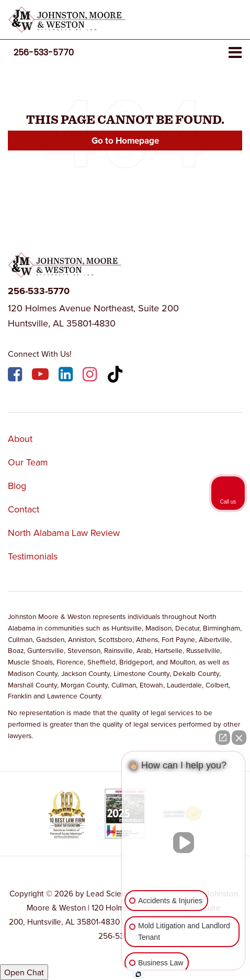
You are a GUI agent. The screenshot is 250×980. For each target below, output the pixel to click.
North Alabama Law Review (64, 533)
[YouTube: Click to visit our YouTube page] (42, 376)
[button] (44, 52)
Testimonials (33, 556)
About (20, 439)
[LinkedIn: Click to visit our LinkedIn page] (67, 376)
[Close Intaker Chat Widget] (239, 738)
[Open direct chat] (223, 738)
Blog (17, 486)
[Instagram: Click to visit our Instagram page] (91, 376)
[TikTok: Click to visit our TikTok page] (116, 376)
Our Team (28, 462)
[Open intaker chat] (138, 974)
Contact (24, 509)
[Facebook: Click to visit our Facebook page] (16, 376)
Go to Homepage (125, 141)
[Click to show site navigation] (235, 53)
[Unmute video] (184, 843)
